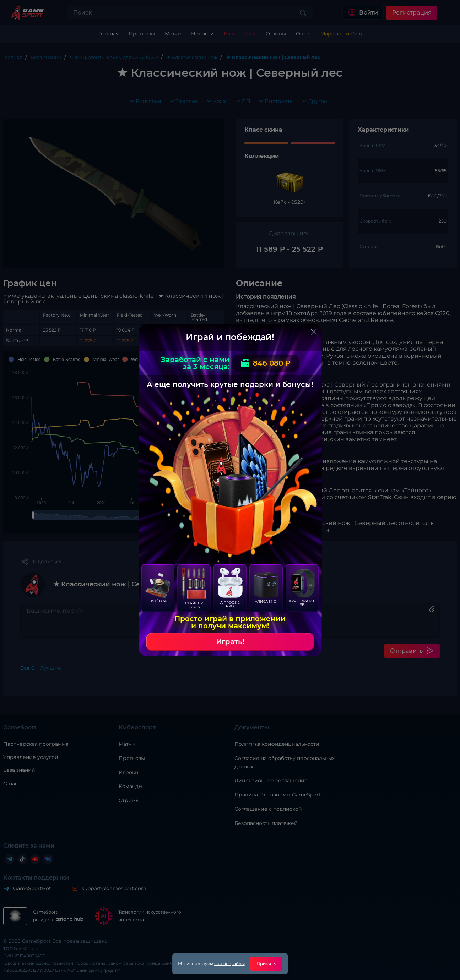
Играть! (230, 642)
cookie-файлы (229, 963)
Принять (266, 963)
